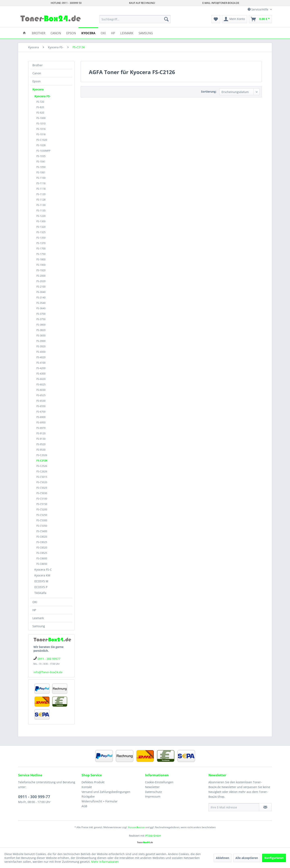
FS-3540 (41, 303)
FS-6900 (41, 417)
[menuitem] (135, 19)
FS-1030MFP (43, 151)
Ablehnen (223, 858)
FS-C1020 (42, 140)
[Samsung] (146, 33)
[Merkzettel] (216, 19)
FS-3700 (41, 314)
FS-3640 (41, 308)
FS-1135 (41, 211)
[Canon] (56, 33)
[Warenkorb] (260, 19)
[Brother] (39, 33)
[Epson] (71, 33)
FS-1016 (41, 129)
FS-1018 (41, 134)
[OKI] (103, 33)
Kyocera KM (42, 575)
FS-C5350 (42, 526)
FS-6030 (41, 390)
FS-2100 (41, 287)
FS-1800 (41, 259)
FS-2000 (41, 276)
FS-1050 (41, 167)
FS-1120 (41, 194)
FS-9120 (41, 433)
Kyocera (38, 89)
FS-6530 (41, 401)
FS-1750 (41, 254)
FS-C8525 (42, 553)
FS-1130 (41, 205)
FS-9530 (41, 450)
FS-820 (40, 107)
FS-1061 (41, 172)
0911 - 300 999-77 (34, 797)
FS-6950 (41, 423)
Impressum (153, 796)
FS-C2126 (42, 461)
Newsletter (152, 787)
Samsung (39, 626)
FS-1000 (41, 118)
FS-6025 (41, 384)
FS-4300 (41, 374)
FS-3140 (41, 297)
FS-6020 (41, 379)
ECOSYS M (41, 581)
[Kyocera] (88, 33)
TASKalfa (40, 593)
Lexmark (38, 618)
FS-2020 (41, 281)
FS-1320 (41, 227)
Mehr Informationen (105, 862)
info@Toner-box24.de (48, 672)
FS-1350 (41, 238)
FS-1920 (41, 270)
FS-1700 (41, 249)
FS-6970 (41, 428)
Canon (37, 73)
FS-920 (40, 113)
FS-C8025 (42, 542)
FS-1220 (41, 216)
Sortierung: (209, 92)
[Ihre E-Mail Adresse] (234, 807)
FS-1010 (41, 124)
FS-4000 (41, 352)
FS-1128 (41, 200)
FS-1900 (41, 265)
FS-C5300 (42, 520)
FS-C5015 (42, 477)
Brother (38, 65)
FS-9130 (41, 439)
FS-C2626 (42, 471)
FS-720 (40, 102)
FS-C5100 (42, 499)
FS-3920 (41, 346)
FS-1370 (41, 243)
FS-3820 (41, 330)
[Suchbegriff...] (135, 19)
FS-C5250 (42, 515)
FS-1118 (41, 189)
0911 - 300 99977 (49, 659)
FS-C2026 (42, 455)
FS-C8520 (42, 548)
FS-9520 (41, 444)
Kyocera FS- (42, 96)
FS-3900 (41, 341)
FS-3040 (41, 292)
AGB (84, 806)
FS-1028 (41, 145)
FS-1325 (41, 232)
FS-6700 (41, 412)
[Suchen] (166, 19)
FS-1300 (41, 221)
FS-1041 (41, 162)
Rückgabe (88, 796)
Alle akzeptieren (247, 858)
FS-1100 (41, 178)
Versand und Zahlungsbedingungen (106, 792)
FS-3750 (41, 319)
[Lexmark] (127, 33)
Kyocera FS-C (43, 570)
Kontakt (87, 787)
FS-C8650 (42, 564)
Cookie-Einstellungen (159, 782)
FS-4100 (41, 363)
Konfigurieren (274, 858)
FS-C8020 (42, 537)
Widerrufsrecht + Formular (100, 801)
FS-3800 (41, 325)
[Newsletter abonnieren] (265, 807)
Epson (37, 81)
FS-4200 (41, 368)
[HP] (113, 33)
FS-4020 (41, 357)
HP (34, 610)
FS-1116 (41, 183)
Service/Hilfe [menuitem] (258, 9)
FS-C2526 (42, 466)
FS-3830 (41, 336)
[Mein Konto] (235, 19)
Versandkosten (136, 827)
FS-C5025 (42, 488)
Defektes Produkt (93, 782)
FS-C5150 (42, 504)
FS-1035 (41, 156)
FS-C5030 (42, 493)
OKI (35, 602)
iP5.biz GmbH (153, 836)
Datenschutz (153, 792)
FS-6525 (41, 395)
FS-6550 (41, 406)
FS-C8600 (42, 558)
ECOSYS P (41, 587)
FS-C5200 (42, 510)
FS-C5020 (42, 482)
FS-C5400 (42, 531)
